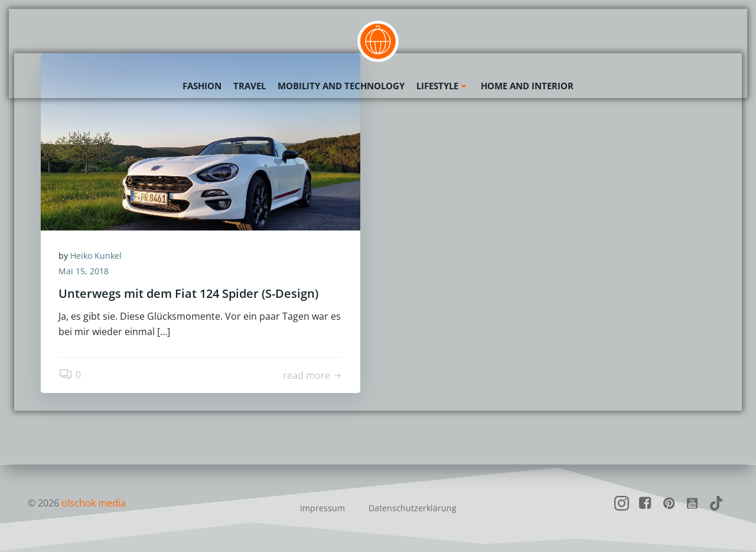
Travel (250, 86)
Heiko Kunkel (96, 256)
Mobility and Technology (341, 86)
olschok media (94, 503)
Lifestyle (443, 86)
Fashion (202, 86)
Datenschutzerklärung (413, 508)
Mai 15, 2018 (84, 271)
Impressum (322, 508)
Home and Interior (527, 86)
